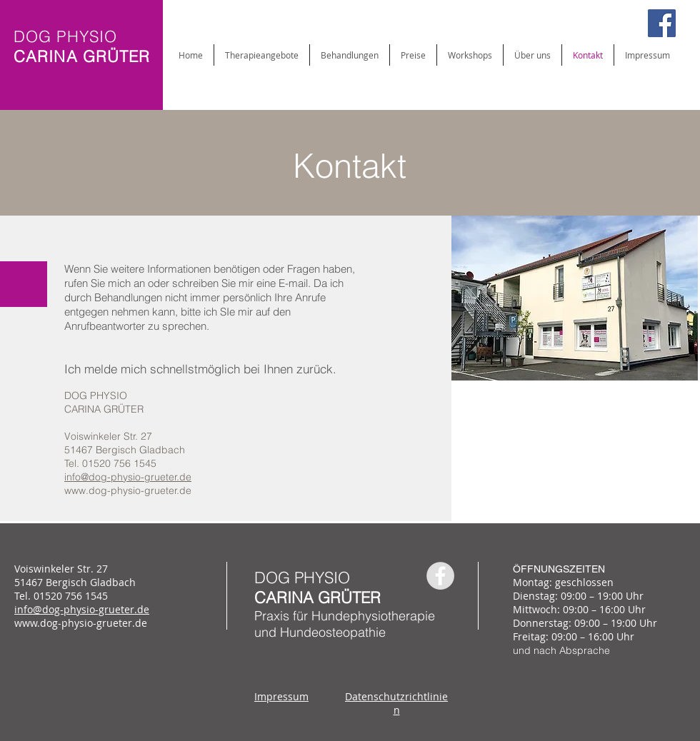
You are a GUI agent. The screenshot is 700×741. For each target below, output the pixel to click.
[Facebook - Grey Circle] (440, 576)
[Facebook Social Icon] (662, 23)
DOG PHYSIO (302, 578)
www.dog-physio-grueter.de (128, 490)
